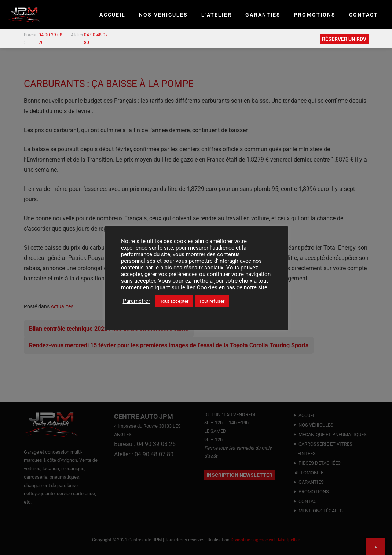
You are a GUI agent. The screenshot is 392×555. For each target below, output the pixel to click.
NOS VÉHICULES (163, 15)
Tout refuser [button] (212, 301)
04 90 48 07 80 (96, 39)
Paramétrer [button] (136, 301)
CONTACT (364, 15)
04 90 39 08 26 (50, 39)
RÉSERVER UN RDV (344, 39)
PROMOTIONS (315, 15)
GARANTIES (263, 15)
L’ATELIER (217, 15)
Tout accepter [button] (174, 301)
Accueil (112, 15)
